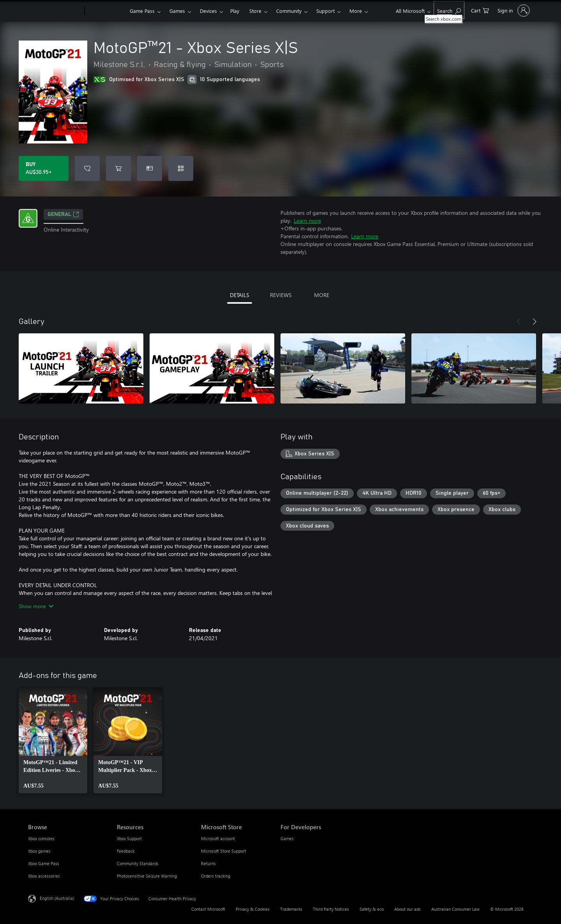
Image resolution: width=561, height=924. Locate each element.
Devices (208, 11)
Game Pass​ (142, 11)
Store (255, 11)
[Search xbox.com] (449, 10)
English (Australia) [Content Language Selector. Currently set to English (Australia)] (57, 898)
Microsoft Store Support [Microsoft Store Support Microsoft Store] (224, 851)
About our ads (408, 909)
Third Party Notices (331, 909)
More (356, 11)
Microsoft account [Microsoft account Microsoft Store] (218, 838)
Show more (36, 606)
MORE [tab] (322, 295)
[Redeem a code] (181, 168)
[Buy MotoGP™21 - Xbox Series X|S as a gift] (150, 168)
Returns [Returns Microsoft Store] (208, 863)
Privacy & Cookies (253, 909)
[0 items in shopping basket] (480, 10)
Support (325, 11)
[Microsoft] (55, 11)
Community (289, 11)
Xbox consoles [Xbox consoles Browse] (41, 838)
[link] (53, 740)
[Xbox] (106, 11)
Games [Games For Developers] (287, 838)
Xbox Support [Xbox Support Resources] (129, 838)
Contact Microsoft (208, 909)
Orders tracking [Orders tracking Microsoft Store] (216, 876)
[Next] (535, 322)
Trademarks (291, 909)
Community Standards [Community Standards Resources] (138, 863)
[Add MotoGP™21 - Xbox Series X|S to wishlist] (87, 168)
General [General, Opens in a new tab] (63, 214)
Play (235, 11)
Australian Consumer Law (455, 909)
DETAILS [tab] (239, 295)
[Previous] (519, 322)
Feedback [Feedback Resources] (126, 851)
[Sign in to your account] (513, 11)
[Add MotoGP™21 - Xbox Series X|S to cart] (118, 168)
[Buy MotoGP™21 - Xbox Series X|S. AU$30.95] (44, 168)
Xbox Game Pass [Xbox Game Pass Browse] (44, 863)
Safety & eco (372, 909)
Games (177, 11)
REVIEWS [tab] (281, 295)
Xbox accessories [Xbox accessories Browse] (44, 876)
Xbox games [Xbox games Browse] (39, 851)
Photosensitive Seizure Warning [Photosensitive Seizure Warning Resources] (147, 876)
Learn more (307, 220)
